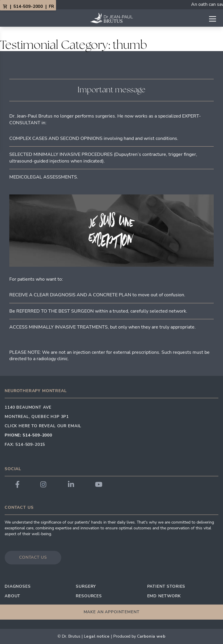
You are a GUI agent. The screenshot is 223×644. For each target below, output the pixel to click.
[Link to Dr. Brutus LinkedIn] (71, 484)
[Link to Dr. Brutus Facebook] (17, 484)
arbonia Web (153, 636)
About (12, 596)
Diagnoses (18, 586)
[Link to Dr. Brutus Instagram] (43, 484)
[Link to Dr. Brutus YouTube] (99, 484)
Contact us (33, 557)
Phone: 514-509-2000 (28, 435)
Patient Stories (166, 586)
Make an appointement (112, 612)
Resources (89, 596)
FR (51, 7)
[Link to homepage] (111, 18)
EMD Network (164, 596)
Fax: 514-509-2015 (25, 444)
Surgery (86, 586)
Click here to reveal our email (43, 426)
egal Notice (98, 636)
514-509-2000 (28, 7)
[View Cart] (5, 7)
